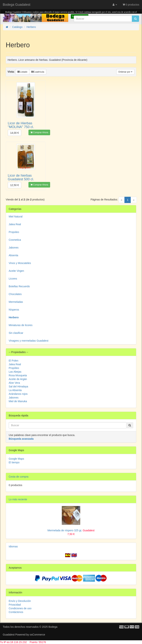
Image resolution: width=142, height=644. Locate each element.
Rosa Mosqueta (18, 375)
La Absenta (15, 390)
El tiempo (14, 462)
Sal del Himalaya (18, 386)
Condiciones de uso (20, 608)
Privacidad (15, 605)
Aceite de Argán (18, 379)
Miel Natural (16, 217)
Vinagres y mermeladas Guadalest (29, 341)
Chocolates (15, 294)
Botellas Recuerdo (19, 286)
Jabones (14, 248)
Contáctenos (16, 612)
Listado (22, 72)
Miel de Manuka (18, 401)
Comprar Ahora (39, 132)
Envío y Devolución (20, 601)
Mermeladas (16, 302)
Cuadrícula (38, 72)
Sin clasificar (16, 333)
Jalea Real (15, 224)
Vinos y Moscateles (20, 263)
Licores (13, 279)
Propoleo (14, 232)
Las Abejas (15, 372)
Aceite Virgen (16, 271)
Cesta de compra (19, 477)
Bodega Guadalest (17, 5)
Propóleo (14, 368)
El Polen (13, 361)
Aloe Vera (14, 383)
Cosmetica (15, 240)
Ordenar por (125, 72)
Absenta (13, 255)
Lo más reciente (18, 499)
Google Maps (16, 459)
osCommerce (37, 635)
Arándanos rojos (18, 394)
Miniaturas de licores (21, 325)
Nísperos (14, 310)
